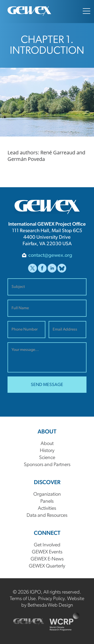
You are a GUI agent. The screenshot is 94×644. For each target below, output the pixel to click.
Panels (47, 501)
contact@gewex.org (50, 255)
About (47, 444)
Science (47, 458)
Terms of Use (23, 599)
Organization (47, 494)
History (47, 451)
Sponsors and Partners (47, 465)
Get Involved (47, 545)
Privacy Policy (51, 599)
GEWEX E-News (47, 559)
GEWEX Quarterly (47, 566)
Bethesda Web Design (50, 605)
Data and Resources (47, 516)
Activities (47, 508)
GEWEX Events (47, 552)
